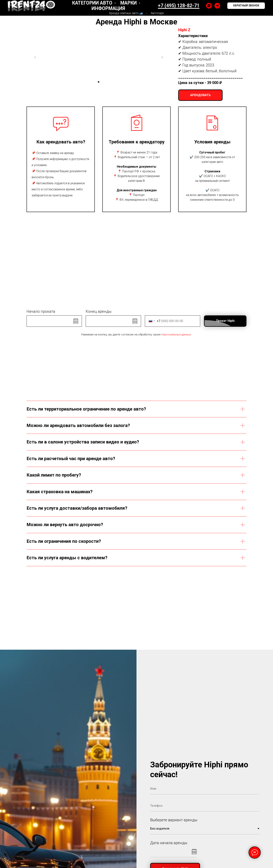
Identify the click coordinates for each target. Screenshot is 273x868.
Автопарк (157, 13)
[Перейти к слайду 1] (99, 82)
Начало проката (41, 311)
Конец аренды (99, 311)
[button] (246, 6)
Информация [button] (108, 8)
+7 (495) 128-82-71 (179, 6)
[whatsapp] (209, 6)
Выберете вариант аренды (174, 820)
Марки (129, 3)
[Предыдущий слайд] (35, 57)
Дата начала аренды (169, 843)
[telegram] (217, 6)
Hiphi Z (184, 30)
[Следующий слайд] (162, 57)
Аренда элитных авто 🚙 (126, 13)
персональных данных (176, 334)
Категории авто (93, 3)
